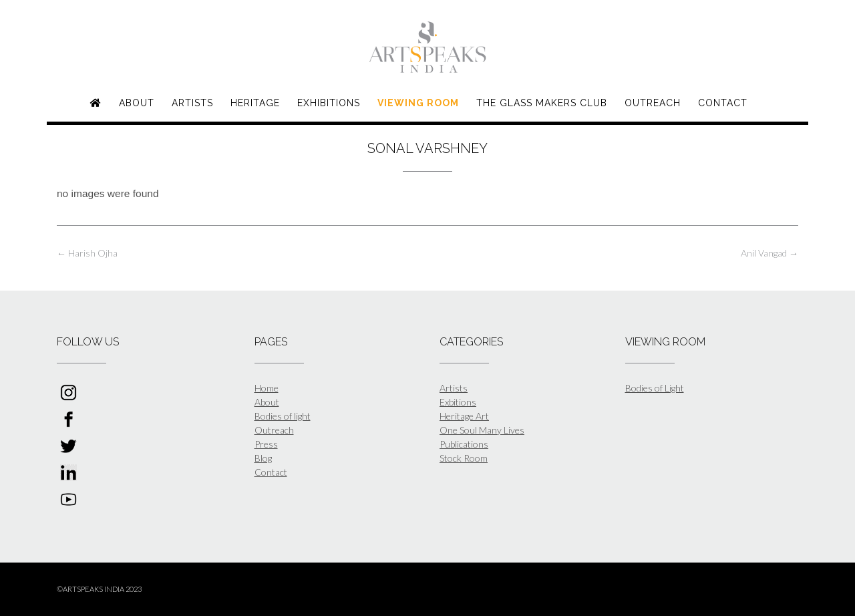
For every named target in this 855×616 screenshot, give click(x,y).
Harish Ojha (87, 253)
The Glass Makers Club (542, 103)
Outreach (653, 103)
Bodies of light (283, 416)
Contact (723, 103)
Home (267, 388)
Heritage (255, 103)
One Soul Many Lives (482, 430)
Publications (464, 444)
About (137, 103)
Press (266, 444)
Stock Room (464, 458)
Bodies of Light (655, 388)
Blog (263, 458)
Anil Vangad (769, 253)
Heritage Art (464, 416)
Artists (192, 103)
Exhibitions (329, 103)
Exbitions (458, 402)
